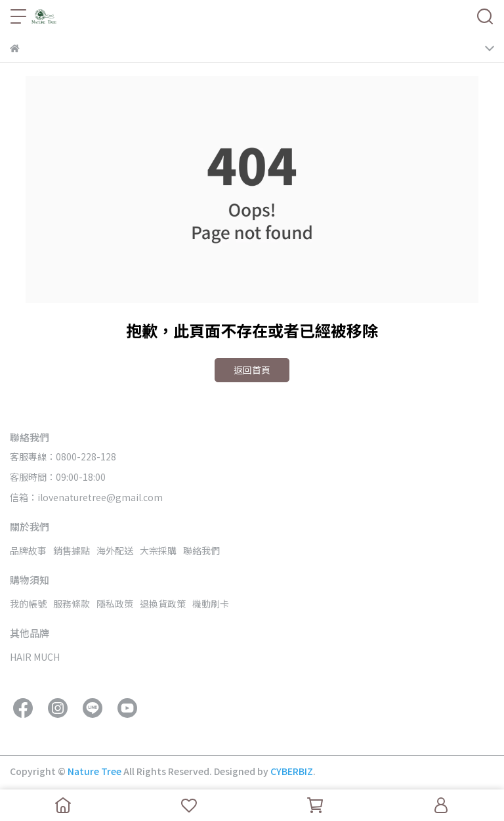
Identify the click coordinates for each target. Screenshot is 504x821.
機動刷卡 (211, 604)
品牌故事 (28, 550)
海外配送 (115, 550)
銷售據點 (72, 550)
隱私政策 (115, 604)
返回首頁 (252, 370)
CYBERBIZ (292, 771)
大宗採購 (158, 550)
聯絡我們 (201, 550)
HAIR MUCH (35, 657)
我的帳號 (28, 604)
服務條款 (72, 604)
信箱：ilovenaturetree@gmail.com (86, 497)
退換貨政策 (163, 604)
